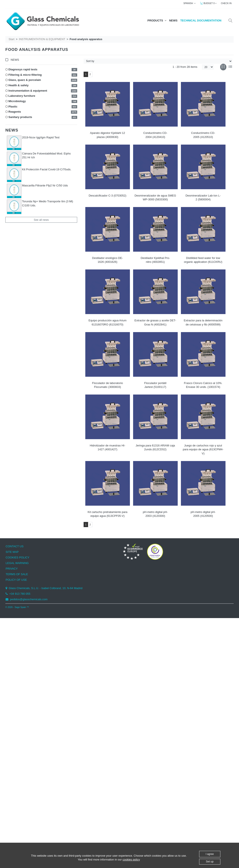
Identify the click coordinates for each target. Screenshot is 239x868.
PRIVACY (12, 569)
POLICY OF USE (16, 580)
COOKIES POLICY (17, 557)
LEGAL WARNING (17, 563)
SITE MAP (12, 552)
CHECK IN (226, 3)
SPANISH (189, 3)
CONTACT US (14, 546)
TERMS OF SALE (17, 574)
